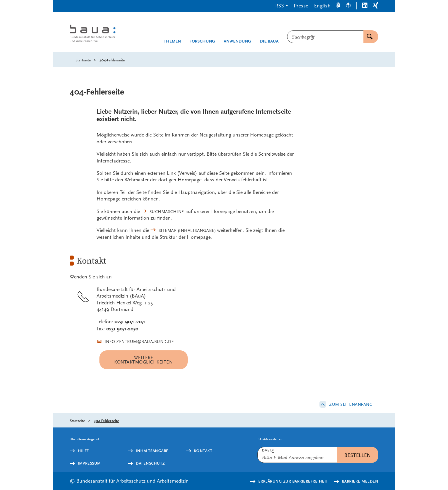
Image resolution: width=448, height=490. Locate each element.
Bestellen (358, 455)
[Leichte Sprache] (348, 6)
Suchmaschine (167, 212)
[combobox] (325, 37)
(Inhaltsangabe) (187, 230)
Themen (172, 41)
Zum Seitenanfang (351, 404)
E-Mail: (268, 450)
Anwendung (237, 41)
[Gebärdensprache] (338, 6)
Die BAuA (269, 41)
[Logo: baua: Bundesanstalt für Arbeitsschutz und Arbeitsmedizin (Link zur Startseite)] (103, 34)
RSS (280, 6)
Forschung (202, 41)
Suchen (368, 37)
